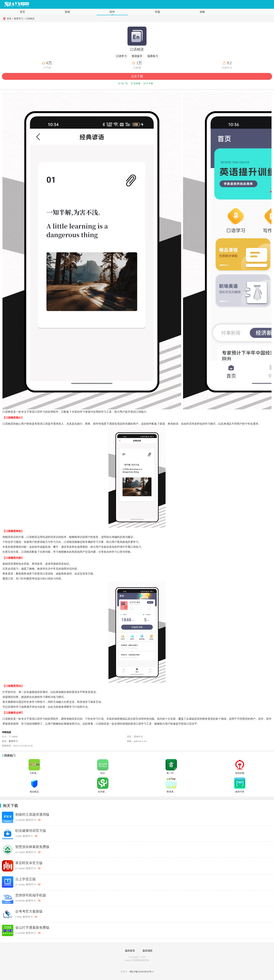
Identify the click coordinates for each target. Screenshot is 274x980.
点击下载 (137, 76)
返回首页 (130, 951)
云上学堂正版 (25, 879)
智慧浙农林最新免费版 (32, 847)
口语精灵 (30, 19)
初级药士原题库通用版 (32, 815)
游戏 (67, 12)
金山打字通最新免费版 (32, 928)
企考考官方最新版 (29, 911)
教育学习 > (19, 19)
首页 (22, 12)
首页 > (10, 19)
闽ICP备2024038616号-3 (142, 972)
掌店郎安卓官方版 (29, 863)
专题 (157, 12)
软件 (112, 12)
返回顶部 (147, 951)
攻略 (202, 12)
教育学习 (13, 741)
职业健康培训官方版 (31, 831)
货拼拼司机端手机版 (31, 895)
